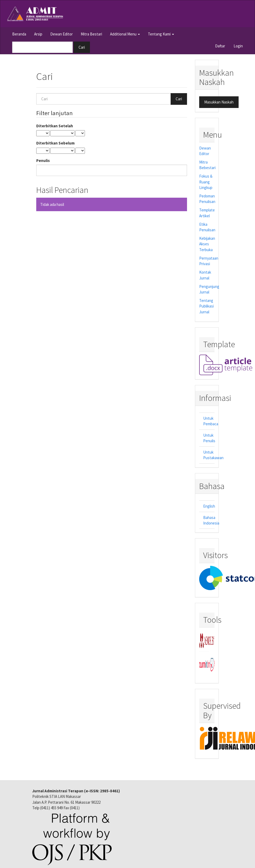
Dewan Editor (62, 34)
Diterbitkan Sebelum (55, 143)
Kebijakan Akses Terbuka (207, 244)
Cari (82, 47)
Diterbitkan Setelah (55, 126)
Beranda (19, 34)
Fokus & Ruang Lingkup (206, 182)
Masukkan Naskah (219, 102)
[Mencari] (42, 47)
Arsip (38, 34)
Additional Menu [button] (125, 34)
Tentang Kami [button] (161, 34)
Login (238, 46)
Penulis (43, 161)
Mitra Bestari (91, 34)
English (209, 506)
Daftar (220, 46)
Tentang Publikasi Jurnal (206, 306)
